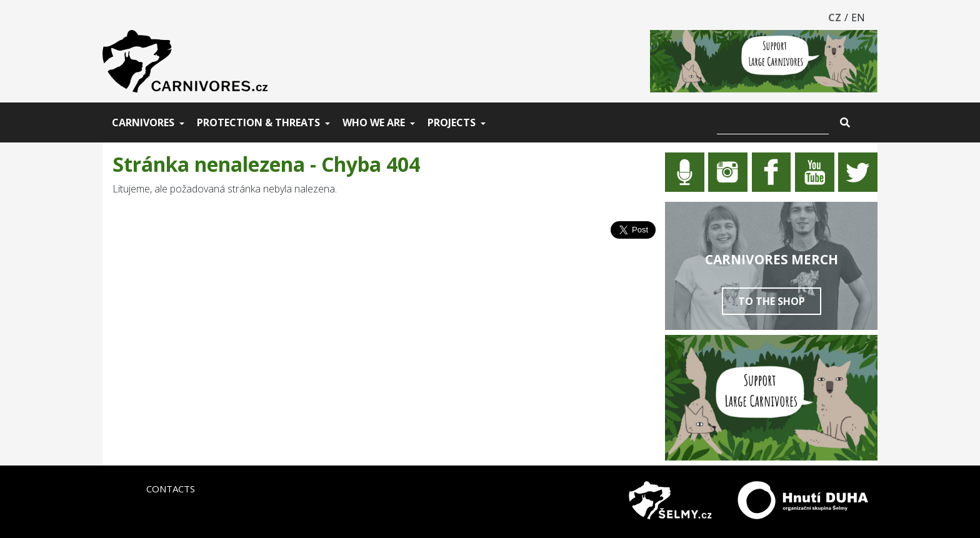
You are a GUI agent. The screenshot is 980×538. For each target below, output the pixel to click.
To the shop (772, 301)
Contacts (171, 489)
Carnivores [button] (143, 122)
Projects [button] (452, 122)
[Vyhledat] (773, 122)
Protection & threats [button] (258, 122)
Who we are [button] (374, 122)
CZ (835, 17)
